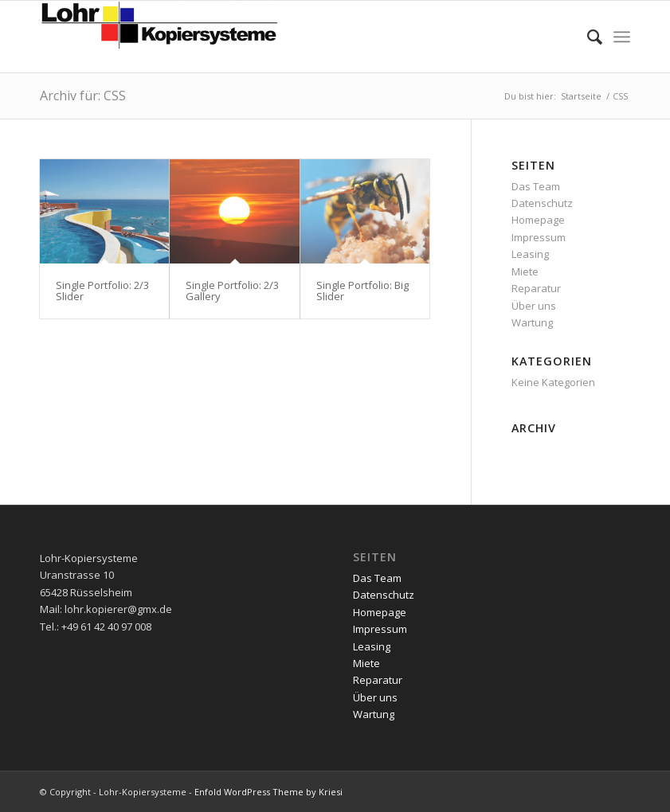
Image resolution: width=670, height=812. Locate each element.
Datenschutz (542, 203)
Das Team (536, 186)
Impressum (539, 237)
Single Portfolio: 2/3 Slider (102, 291)
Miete (525, 271)
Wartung (532, 322)
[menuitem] (587, 37)
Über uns (534, 306)
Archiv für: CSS (83, 96)
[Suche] (587, 37)
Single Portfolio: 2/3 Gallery (232, 291)
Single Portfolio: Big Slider (362, 291)
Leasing (530, 254)
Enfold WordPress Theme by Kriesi (268, 792)
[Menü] (622, 37)
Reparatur (536, 288)
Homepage (538, 220)
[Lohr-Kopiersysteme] (159, 37)
